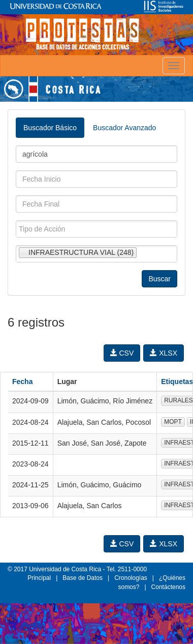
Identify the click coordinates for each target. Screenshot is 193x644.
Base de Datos (83, 578)
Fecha (22, 382)
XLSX (164, 353)
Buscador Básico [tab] (50, 128)
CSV (122, 353)
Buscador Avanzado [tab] (124, 128)
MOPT (173, 422)
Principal (39, 578)
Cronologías (131, 578)
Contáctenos (168, 587)
